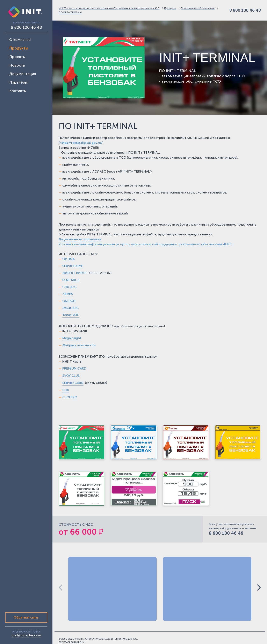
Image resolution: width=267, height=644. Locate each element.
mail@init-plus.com (26, 635)
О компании (20, 40)
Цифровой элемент (243, 641)
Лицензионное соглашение (80, 239)
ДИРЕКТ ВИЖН (74, 273)
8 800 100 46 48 (245, 10)
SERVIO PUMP (73, 266)
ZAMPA (68, 294)
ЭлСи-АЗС (71, 308)
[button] (259, 588)
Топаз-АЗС (71, 315)
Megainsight (72, 338)
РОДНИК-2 (71, 280)
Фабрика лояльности (79, 345)
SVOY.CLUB (71, 376)
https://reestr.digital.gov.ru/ (81, 143)
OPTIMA (68, 259)
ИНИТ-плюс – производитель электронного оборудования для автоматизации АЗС (109, 8)
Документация (23, 74)
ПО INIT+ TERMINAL (70, 12)
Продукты (170, 8)
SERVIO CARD (73, 383)
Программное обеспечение (198, 8)
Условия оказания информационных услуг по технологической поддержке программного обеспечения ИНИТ (145, 244)
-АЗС (73, 287)
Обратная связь (26, 617)
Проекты (17, 57)
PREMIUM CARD (74, 368)
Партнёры (18, 82)
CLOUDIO (70, 397)
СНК (66, 287)
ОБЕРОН (69, 301)
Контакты (18, 91)
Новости (17, 65)
